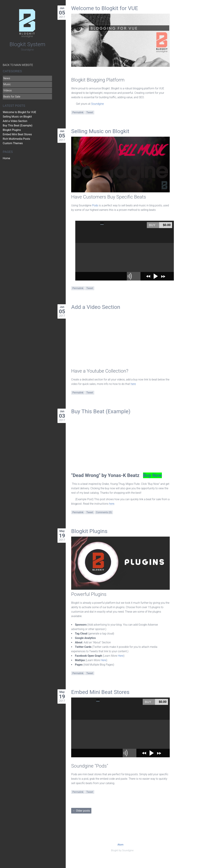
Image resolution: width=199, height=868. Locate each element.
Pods (95, 205)
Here (121, 656)
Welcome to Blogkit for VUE (105, 8)
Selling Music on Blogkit (100, 131)
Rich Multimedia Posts (16, 139)
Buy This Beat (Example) (101, 411)
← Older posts (81, 811)
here (133, 384)
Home (6, 158)
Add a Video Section (96, 307)
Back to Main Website (18, 65)
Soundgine (97, 104)
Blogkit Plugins (89, 531)
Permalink (78, 112)
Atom (121, 845)
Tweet (90, 112)
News (7, 78)
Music (7, 84)
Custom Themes (13, 143)
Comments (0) (104, 512)
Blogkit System (27, 44)
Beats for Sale (12, 97)
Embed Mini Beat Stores (100, 692)
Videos (7, 90)
